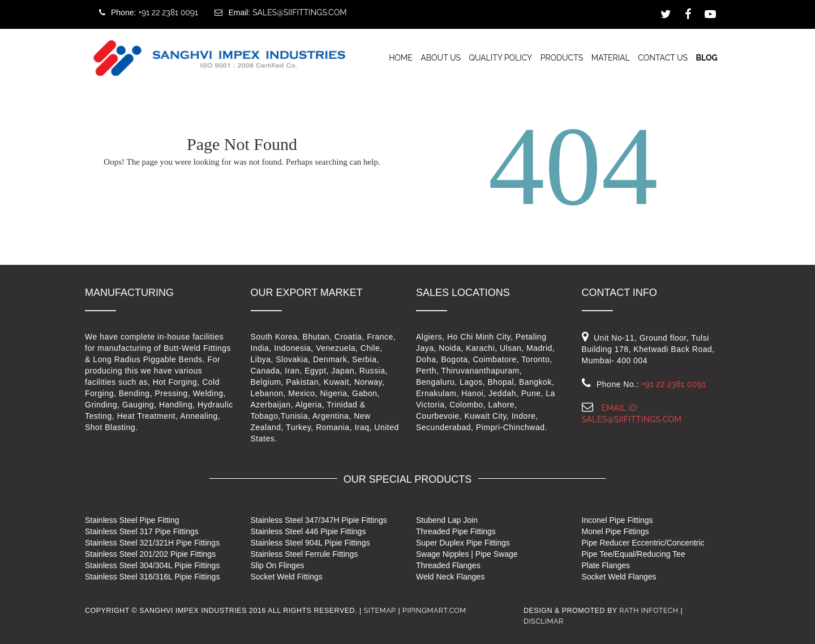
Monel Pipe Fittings (615, 531)
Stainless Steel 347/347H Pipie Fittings (319, 520)
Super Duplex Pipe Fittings (463, 543)
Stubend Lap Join (447, 520)
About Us (441, 57)
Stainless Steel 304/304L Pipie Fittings (152, 565)
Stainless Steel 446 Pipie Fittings (308, 531)
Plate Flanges (606, 565)
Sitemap (380, 610)
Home (401, 57)
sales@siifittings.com (299, 12)
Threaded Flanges (448, 565)
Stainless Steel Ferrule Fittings (304, 554)
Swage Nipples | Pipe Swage (467, 554)
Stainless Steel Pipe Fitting (132, 520)
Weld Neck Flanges (450, 577)
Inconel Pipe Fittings (617, 520)
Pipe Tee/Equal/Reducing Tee (634, 554)
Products (562, 57)
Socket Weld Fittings (287, 577)
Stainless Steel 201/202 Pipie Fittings (150, 554)
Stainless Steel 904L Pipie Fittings (310, 543)
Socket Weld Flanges (619, 577)
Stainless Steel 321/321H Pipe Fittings (152, 543)
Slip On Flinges (278, 565)
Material (611, 57)
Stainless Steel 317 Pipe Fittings (142, 531)
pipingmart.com (434, 610)
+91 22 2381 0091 (168, 12)
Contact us (663, 57)
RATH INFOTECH (649, 610)
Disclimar (544, 621)
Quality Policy (500, 57)
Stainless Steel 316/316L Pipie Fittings (152, 577)
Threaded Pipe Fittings (456, 531)
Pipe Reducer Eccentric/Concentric (643, 543)
